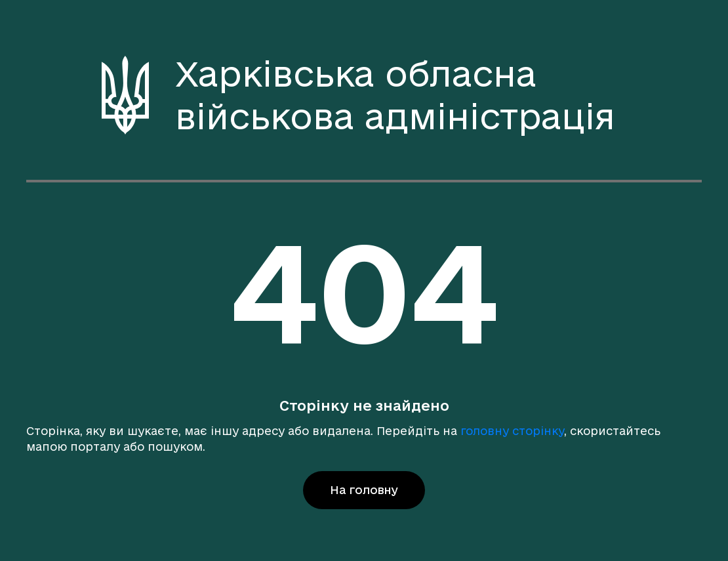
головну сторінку (512, 431)
